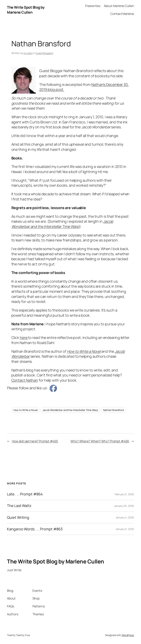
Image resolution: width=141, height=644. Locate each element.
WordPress (128, 635)
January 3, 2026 (125, 529)
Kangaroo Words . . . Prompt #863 (35, 529)
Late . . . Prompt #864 (25, 494)
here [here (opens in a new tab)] (24, 338)
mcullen (28, 53)
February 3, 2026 (124, 494)
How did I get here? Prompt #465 (35, 441)
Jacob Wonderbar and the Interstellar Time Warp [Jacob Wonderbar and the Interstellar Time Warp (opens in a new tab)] (62, 224)
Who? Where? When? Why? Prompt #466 (100, 441)
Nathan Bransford (113, 410)
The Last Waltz (19, 506)
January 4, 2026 (125, 517)
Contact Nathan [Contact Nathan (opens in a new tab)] (25, 380)
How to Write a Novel (26, 410)
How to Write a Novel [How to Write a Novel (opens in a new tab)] (84, 351)
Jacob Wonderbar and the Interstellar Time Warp (70, 410)
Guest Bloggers (44, 53)
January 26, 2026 (124, 506)
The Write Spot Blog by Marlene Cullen (26, 10)
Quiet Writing (18, 517)
